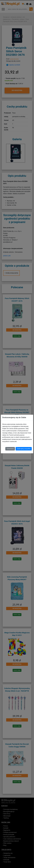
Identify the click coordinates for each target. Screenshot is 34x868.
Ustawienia (10, 449)
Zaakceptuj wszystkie (24, 449)
